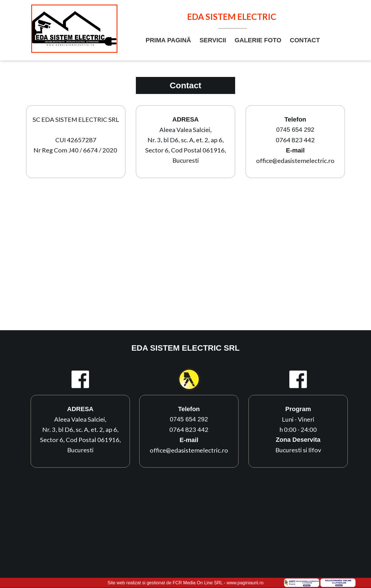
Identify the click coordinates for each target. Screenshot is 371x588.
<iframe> (185, 263)
